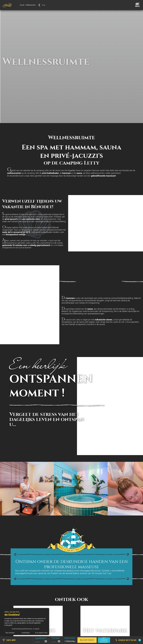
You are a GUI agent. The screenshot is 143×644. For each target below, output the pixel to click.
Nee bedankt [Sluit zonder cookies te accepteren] (10, 633)
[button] (3, 642)
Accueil (22, 5)
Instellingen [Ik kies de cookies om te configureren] (26, 633)
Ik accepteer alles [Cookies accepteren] (41, 633)
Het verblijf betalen (104, 640)
